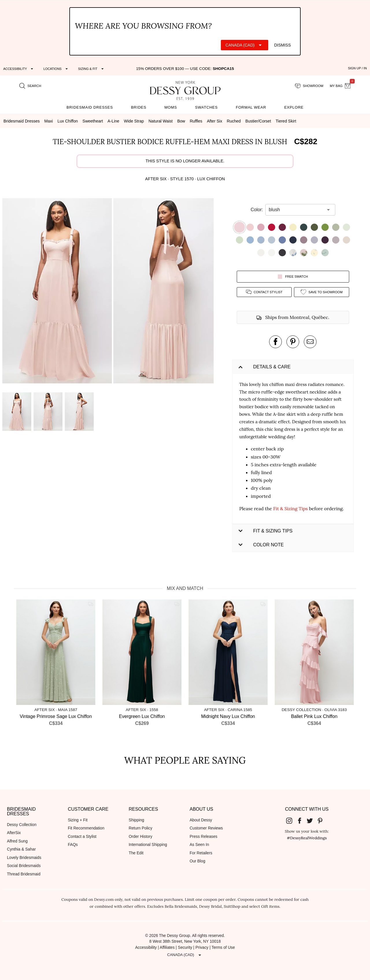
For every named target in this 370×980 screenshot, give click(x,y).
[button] (58, 292)
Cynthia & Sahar (21, 849)
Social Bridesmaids (24, 866)
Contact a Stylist (82, 837)
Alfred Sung (17, 841)
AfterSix (14, 833)
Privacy (202, 947)
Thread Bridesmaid (24, 874)
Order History (140, 837)
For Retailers (201, 853)
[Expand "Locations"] (56, 69)
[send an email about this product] (310, 342)
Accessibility (146, 947)
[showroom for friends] (309, 86)
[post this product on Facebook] (275, 342)
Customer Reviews (206, 828)
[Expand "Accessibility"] (19, 69)
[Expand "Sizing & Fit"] (92, 69)
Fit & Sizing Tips (291, 508)
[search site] (30, 86)
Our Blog (197, 861)
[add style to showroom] (322, 292)
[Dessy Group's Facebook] (302, 821)
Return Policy (140, 828)
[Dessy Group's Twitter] (312, 821)
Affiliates (167, 947)
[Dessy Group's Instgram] (291, 821)
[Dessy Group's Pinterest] (322, 821)
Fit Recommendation (86, 828)
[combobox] (296, 210)
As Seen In (199, 845)
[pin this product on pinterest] (293, 342)
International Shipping (148, 845)
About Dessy (201, 820)
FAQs (73, 845)
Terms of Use (223, 947)
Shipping (136, 820)
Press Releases (203, 837)
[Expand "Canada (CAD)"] (245, 45)
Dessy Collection (22, 825)
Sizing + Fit (78, 820)
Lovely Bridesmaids (24, 858)
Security (185, 947)
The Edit (136, 853)
